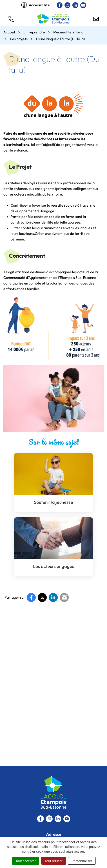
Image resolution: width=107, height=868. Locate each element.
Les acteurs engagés (54, 566)
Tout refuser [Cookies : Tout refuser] (54, 861)
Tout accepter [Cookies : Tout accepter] (26, 861)
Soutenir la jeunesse (53, 502)
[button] (11, 19)
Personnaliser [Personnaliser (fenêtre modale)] (82, 861)
